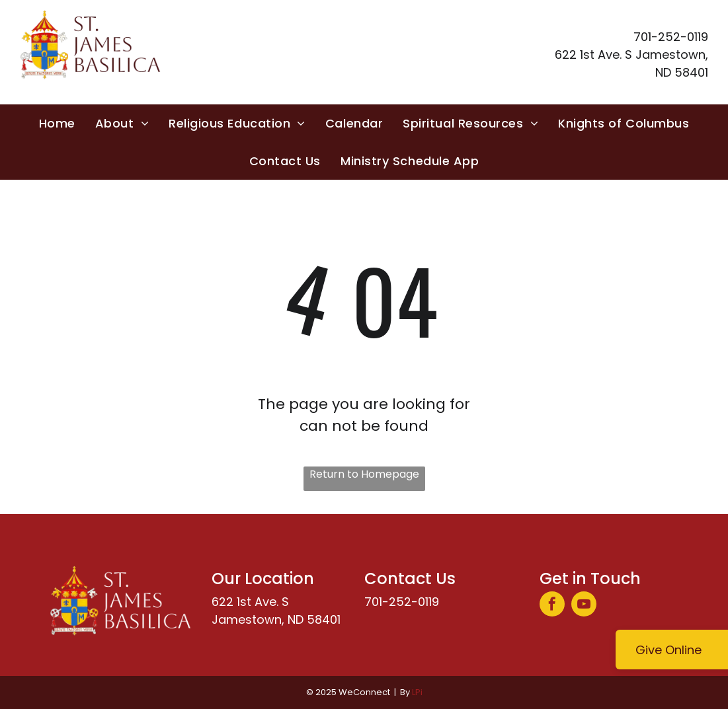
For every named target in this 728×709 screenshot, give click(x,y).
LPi (417, 692)
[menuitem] (57, 123)
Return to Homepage (364, 474)
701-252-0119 (402, 602)
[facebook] (552, 606)
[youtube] (584, 606)
